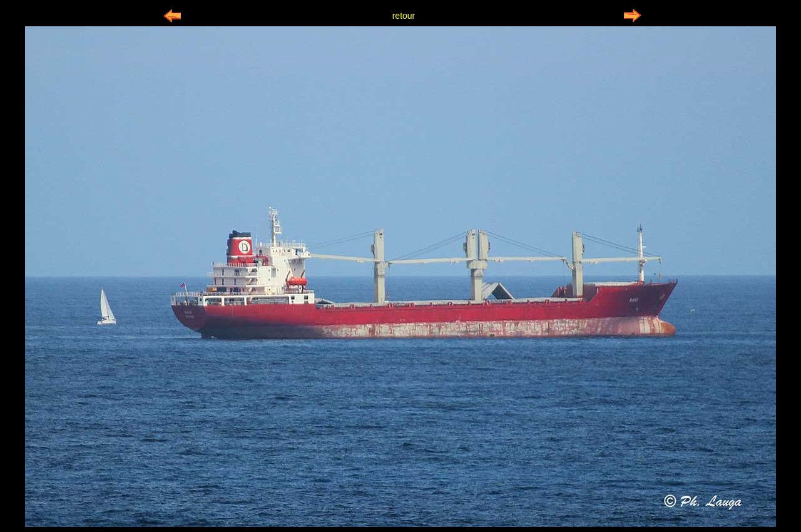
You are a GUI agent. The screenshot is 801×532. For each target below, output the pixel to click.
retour (404, 16)
